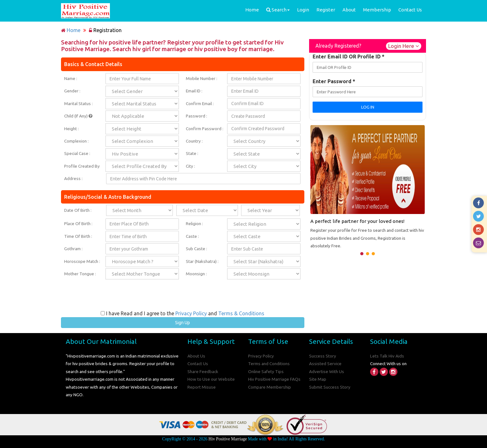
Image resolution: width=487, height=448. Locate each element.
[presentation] (183, 298)
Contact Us (410, 10)
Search (278, 10)
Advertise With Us (327, 371)
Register (326, 10)
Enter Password (334, 81)
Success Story (323, 356)
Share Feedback (203, 371)
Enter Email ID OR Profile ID (348, 57)
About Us (196, 356)
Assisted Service (325, 364)
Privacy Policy (191, 313)
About (349, 10)
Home (252, 10)
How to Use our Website (211, 379)
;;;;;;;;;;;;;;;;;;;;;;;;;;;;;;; (207, 210)
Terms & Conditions (241, 313)
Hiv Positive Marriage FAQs (274, 379)
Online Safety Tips (266, 371)
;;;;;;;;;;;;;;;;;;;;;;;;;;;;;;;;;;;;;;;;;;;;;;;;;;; (271, 210)
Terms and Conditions (269, 364)
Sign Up (183, 323)
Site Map (318, 379)
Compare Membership (270, 387)
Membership (377, 10)
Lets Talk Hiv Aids (387, 356)
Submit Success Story (330, 387)
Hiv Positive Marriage (228, 439)
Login (303, 10)
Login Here (404, 46)
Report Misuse (202, 387)
